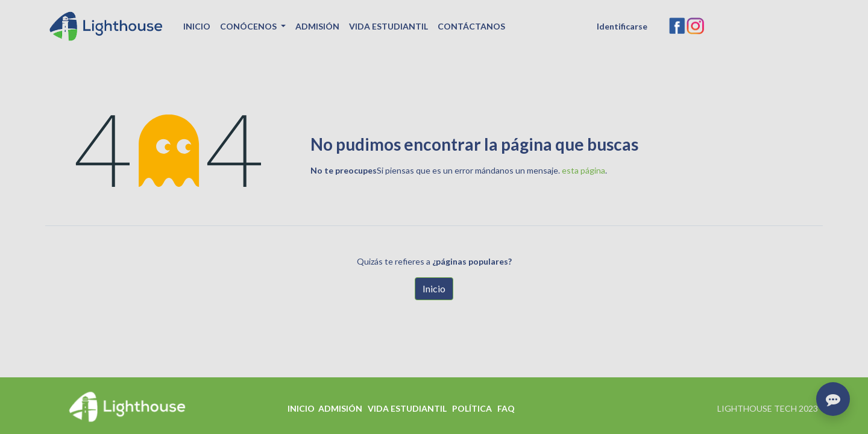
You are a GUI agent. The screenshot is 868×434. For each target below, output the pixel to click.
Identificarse (622, 26)
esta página (583, 170)
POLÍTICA (472, 408)
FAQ (506, 408)
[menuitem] (197, 26)
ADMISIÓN (340, 408)
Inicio (434, 288)
